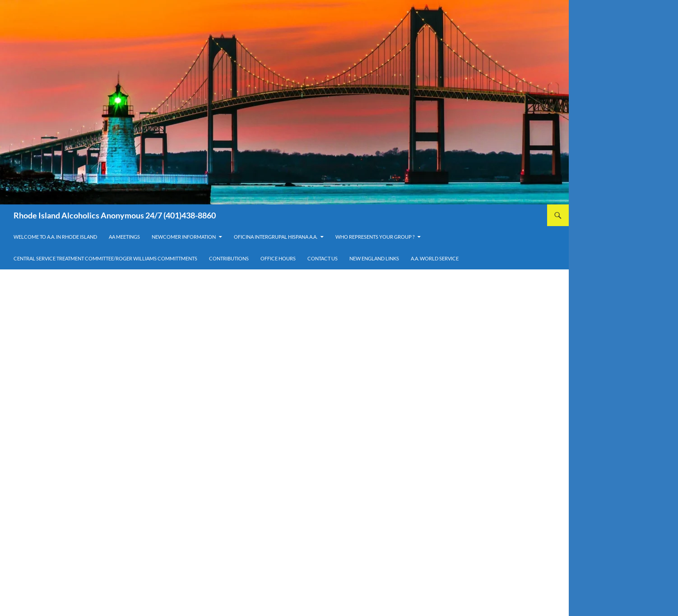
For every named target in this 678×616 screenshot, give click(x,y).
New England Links (374, 258)
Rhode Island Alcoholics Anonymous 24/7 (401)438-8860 (115, 215)
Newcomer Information (184, 237)
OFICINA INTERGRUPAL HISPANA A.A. (276, 237)
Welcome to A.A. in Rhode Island (55, 237)
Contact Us (323, 258)
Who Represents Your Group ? (375, 237)
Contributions (229, 258)
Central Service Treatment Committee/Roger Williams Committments (105, 258)
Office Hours (278, 258)
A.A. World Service (435, 258)
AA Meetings (124, 237)
